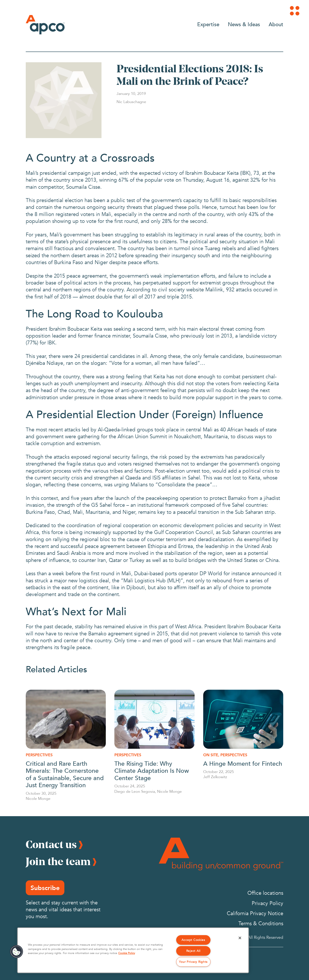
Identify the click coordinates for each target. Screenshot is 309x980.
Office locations (265, 893)
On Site (211, 755)
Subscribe (45, 888)
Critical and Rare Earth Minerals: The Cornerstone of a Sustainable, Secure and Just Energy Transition (65, 774)
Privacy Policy (267, 903)
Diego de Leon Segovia (135, 791)
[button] (17, 952)
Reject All (193, 951)
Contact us (51, 844)
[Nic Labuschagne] (131, 102)
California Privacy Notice (255, 914)
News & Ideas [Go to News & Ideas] (244, 24)
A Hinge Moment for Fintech (243, 763)
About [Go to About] (276, 24)
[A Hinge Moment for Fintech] (243, 719)
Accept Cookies (193, 940)
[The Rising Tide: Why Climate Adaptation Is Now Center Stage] (154, 719)
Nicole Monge (38, 798)
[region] (133, 950)
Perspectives (39, 755)
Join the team (58, 861)
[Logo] (45, 25)
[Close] (240, 938)
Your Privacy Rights (193, 962)
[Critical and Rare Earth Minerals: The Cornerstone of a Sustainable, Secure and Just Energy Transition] (66, 719)
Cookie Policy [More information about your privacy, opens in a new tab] (127, 953)
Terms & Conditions (261, 924)
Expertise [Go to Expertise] (208, 24)
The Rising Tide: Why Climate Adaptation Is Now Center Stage (152, 770)
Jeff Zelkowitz (215, 777)
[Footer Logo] (221, 854)
